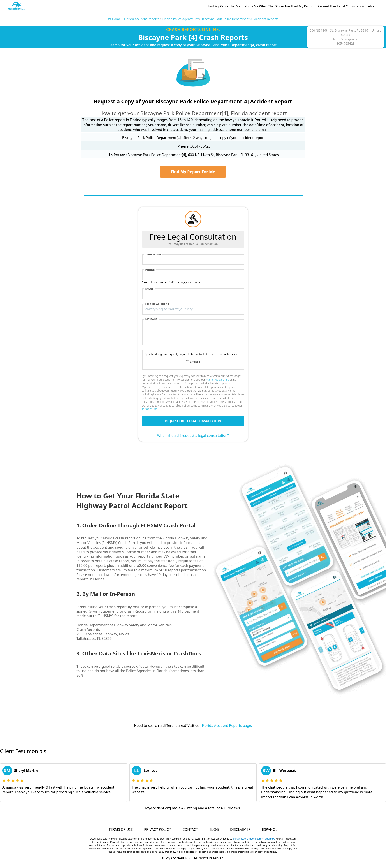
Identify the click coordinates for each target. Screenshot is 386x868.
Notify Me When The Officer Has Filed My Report (279, 6)
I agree (195, 362)
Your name (153, 255)
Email (150, 289)
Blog (214, 829)
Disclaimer (240, 829)
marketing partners (218, 380)
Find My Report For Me (224, 6)
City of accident (157, 304)
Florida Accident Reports (141, 19)
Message (151, 319)
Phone (150, 270)
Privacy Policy (157, 829)
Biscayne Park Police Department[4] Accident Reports (240, 19)
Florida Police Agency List (181, 19)
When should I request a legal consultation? (193, 435)
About (372, 6)
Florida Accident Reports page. (227, 725)
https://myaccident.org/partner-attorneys (254, 839)
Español (270, 829)
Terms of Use (150, 409)
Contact (190, 829)
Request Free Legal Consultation (341, 6)
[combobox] (193, 309)
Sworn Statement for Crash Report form (122, 611)
